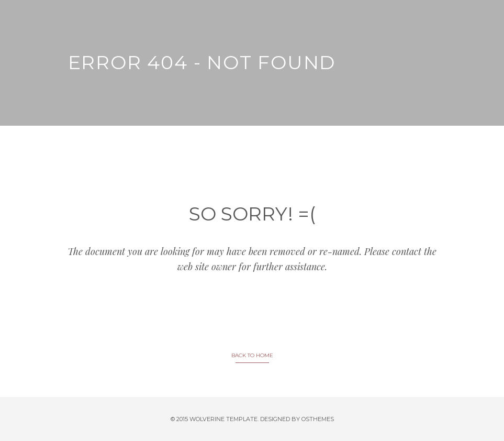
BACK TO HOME (252, 355)
